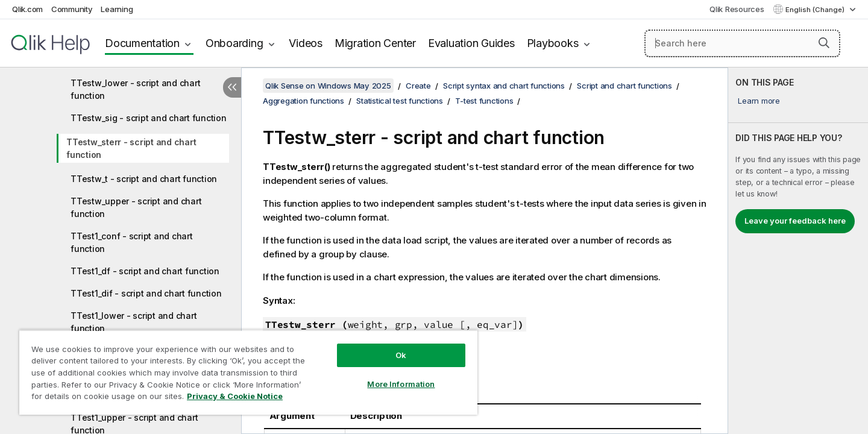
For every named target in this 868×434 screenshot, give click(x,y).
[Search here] (742, 43)
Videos (306, 43)
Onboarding (234, 43)
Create (418, 86)
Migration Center (375, 43)
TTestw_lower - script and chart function (135, 89)
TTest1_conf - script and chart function (132, 242)
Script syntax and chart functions (504, 86)
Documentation (142, 43)
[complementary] (798, 251)
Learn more (759, 101)
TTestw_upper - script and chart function (136, 207)
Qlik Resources (737, 9)
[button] (824, 43)
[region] (248, 372)
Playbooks (553, 43)
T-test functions (484, 101)
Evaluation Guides (471, 43)
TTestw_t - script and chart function (144, 179)
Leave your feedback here (795, 221)
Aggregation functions (303, 101)
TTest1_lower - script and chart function (134, 322)
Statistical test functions (400, 101)
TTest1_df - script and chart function (145, 271)
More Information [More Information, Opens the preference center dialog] (401, 384)
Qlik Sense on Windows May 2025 (328, 86)
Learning (117, 9)
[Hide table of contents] (232, 87)
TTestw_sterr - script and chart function (131, 148)
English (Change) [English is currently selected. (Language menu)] (816, 10)
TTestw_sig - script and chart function (149, 118)
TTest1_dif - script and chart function (146, 293)
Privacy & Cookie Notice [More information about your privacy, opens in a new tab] (235, 396)
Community (72, 9)
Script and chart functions (624, 86)
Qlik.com (27, 9)
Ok (401, 355)
